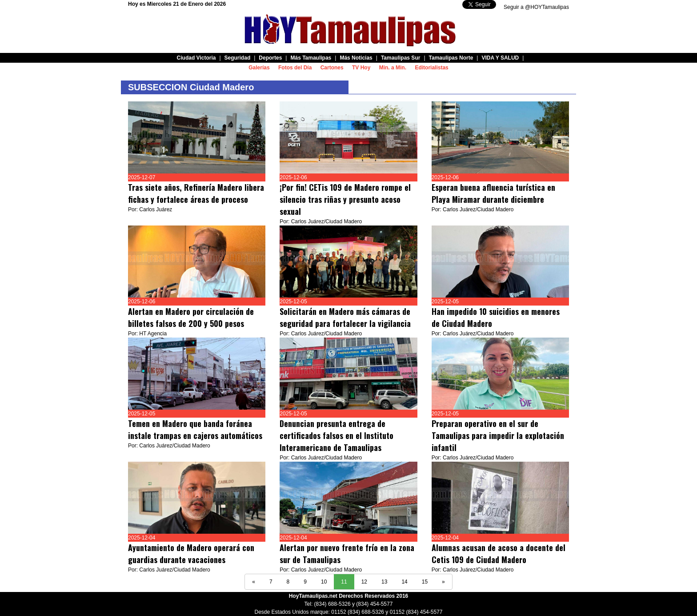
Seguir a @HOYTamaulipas (536, 7)
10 (324, 582)
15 (425, 582)
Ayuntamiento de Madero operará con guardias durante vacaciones (191, 554)
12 (364, 582)
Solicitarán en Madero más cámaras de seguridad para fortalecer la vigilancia (345, 317)
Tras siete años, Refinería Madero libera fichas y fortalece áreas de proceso (196, 193)
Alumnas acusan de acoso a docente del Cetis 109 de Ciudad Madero (499, 554)
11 (344, 582)
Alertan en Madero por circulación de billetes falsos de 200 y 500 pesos (191, 317)
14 (404, 582)
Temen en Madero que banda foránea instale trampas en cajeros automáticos (195, 429)
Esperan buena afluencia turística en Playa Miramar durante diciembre (493, 193)
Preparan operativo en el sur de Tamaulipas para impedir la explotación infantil (498, 435)
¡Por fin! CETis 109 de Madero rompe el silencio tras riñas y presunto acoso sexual (345, 199)
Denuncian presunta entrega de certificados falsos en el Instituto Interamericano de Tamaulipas (336, 435)
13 (384, 582)
